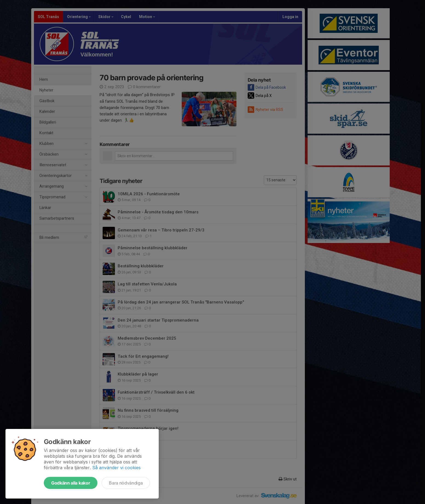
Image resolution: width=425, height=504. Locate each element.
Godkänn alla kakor (71, 483)
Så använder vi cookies (116, 468)
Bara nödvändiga (126, 483)
